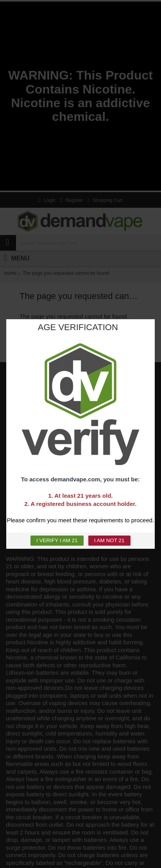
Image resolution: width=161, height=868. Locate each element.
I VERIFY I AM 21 (57, 540)
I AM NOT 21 (109, 540)
